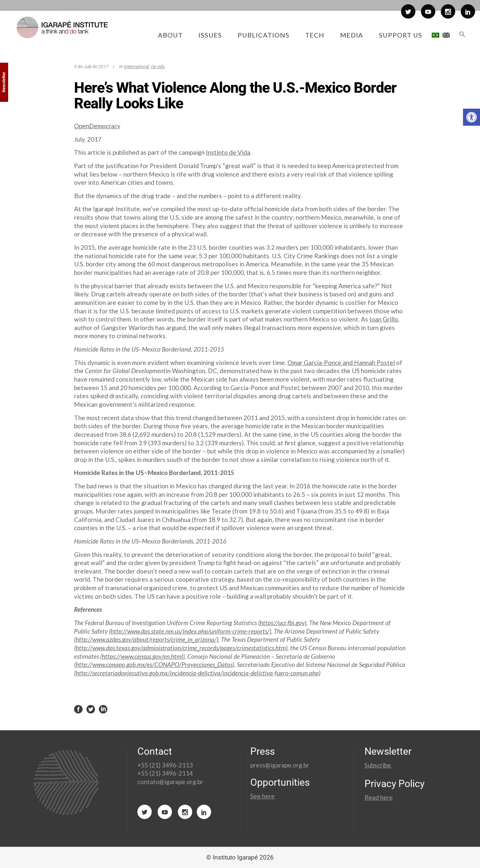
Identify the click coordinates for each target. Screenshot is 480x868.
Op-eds (158, 67)
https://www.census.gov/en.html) (143, 656)
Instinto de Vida (228, 152)
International (136, 67)
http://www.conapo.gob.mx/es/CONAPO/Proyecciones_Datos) (155, 664)
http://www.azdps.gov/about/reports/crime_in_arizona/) (147, 639)
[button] (472, 117)
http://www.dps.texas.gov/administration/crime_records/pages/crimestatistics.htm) (182, 648)
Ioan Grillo (384, 319)
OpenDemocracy (97, 126)
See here (263, 796)
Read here (379, 797)
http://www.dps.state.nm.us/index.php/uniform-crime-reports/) (191, 631)
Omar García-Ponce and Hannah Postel (341, 363)
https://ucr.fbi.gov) (283, 623)
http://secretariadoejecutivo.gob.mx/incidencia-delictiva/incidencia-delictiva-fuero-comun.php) (198, 673)
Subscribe (378, 765)
